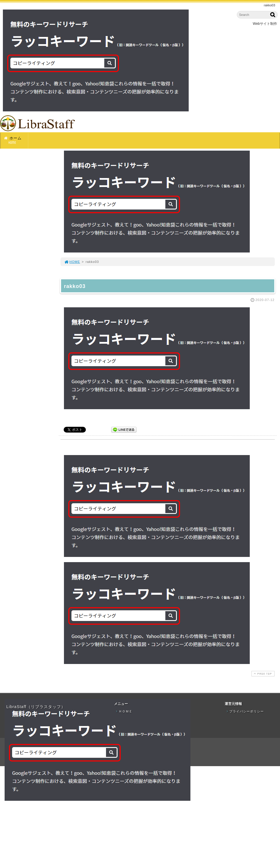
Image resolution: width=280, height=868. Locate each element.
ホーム (16, 140)
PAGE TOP (262, 674)
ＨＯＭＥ (124, 711)
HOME (72, 262)
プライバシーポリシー (245, 711)
